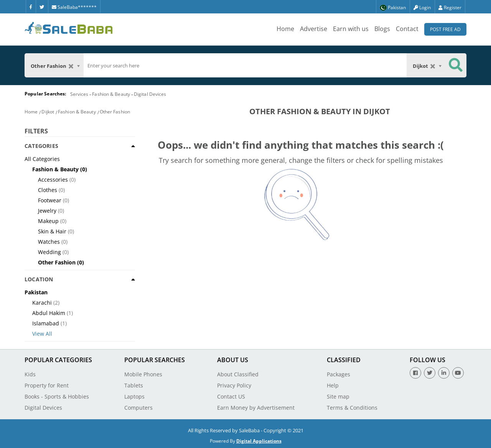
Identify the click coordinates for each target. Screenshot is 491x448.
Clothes (48, 190)
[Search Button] (456, 65)
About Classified (238, 374)
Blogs (382, 29)
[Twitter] (42, 7)
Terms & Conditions (352, 408)
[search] (245, 66)
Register (450, 7)
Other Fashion (115, 112)
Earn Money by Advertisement (256, 408)
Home (285, 29)
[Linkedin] (444, 373)
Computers (138, 408)
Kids (30, 374)
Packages (339, 374)
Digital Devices (150, 94)
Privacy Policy (234, 385)
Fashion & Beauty (111, 94)
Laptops (134, 396)
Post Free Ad (445, 29)
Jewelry (47, 211)
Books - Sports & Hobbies (57, 396)
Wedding (49, 252)
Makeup (48, 221)
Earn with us (351, 29)
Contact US (231, 396)
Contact (407, 29)
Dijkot (48, 112)
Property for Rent (47, 385)
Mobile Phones (143, 374)
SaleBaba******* (74, 7)
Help (333, 385)
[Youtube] (458, 373)
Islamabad (46, 323)
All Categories (42, 159)
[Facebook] (31, 7)
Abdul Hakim (49, 313)
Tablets (134, 385)
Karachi (42, 303)
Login (422, 7)
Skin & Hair (52, 231)
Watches (49, 242)
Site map (338, 396)
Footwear (50, 200)
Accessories (53, 180)
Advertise (314, 29)
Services (79, 94)
